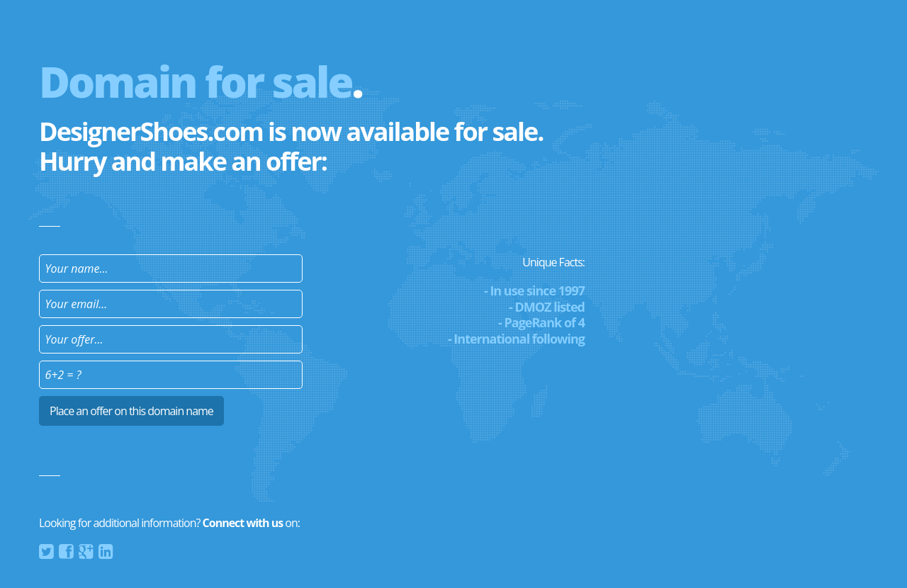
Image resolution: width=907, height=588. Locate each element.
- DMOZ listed (547, 307)
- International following (516, 339)
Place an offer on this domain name (131, 411)
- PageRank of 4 (541, 322)
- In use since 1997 (534, 290)
